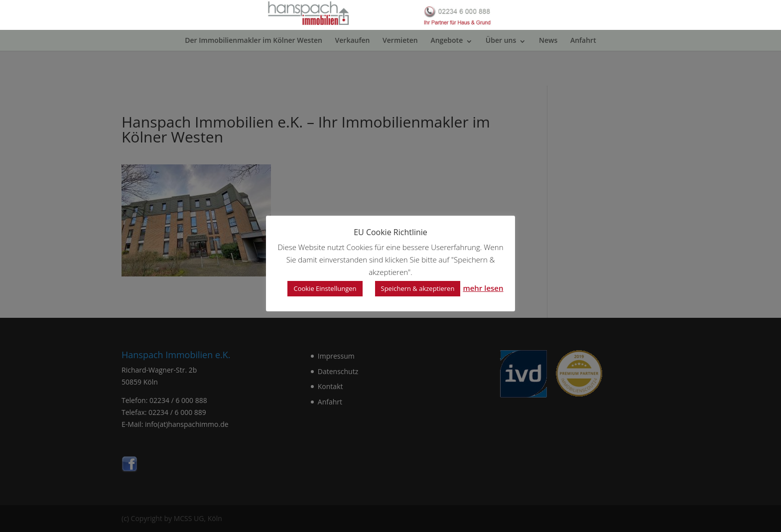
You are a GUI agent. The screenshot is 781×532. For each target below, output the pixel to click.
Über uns (501, 75)
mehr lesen (483, 288)
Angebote (447, 75)
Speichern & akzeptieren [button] (418, 288)
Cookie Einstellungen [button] (325, 288)
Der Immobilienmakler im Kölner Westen (254, 75)
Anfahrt (583, 75)
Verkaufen (353, 75)
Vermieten (400, 75)
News (548, 75)
